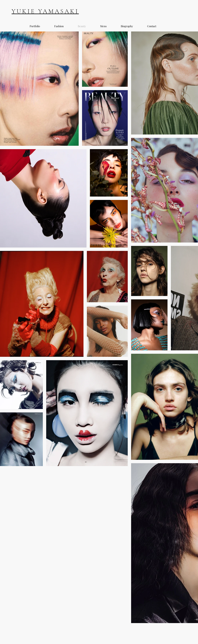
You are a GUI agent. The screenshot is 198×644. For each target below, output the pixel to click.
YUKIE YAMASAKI (45, 11)
